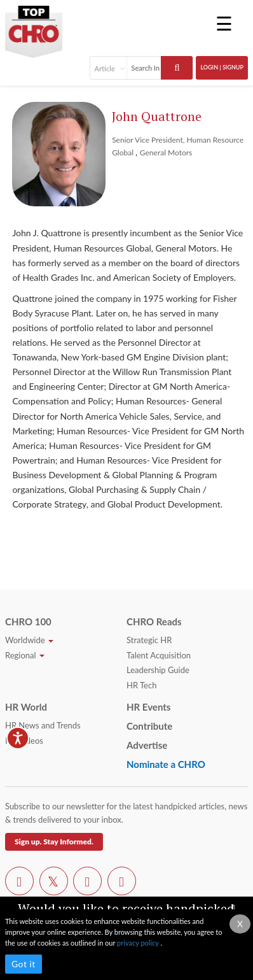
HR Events (148, 707)
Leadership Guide (158, 670)
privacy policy (139, 943)
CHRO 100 (28, 621)
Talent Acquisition (159, 655)
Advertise (147, 745)
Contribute (149, 726)
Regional (25, 655)
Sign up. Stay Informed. (54, 842)
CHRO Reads (154, 621)
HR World (26, 707)
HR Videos (24, 741)
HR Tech (141, 685)
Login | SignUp (222, 67)
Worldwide (29, 640)
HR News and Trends (43, 725)
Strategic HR (149, 640)
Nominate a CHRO (166, 764)
